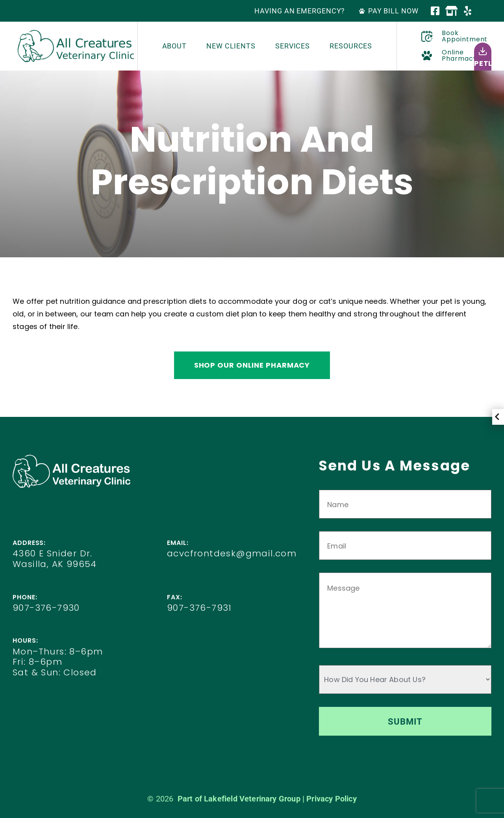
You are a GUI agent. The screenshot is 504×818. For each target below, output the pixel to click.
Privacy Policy (332, 799)
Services (293, 46)
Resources (351, 46)
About (175, 46)
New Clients (231, 46)
